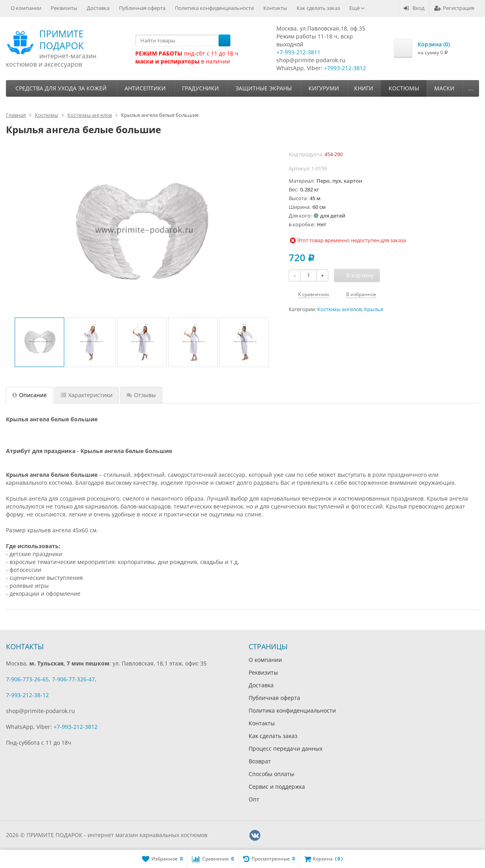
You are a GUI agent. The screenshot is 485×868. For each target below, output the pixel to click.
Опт (254, 799)
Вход (414, 8)
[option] (39, 342)
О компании (26, 8)
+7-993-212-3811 (298, 52)
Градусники (200, 88)
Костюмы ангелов (339, 309)
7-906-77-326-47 (73, 679)
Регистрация (454, 8)
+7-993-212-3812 (76, 727)
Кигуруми (324, 88)
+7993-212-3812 (345, 68)
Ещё (357, 8)
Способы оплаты (271, 774)
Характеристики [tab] (87, 395)
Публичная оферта (142, 8)
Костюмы (404, 88)
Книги (364, 88)
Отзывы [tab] (141, 395)
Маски (444, 88)
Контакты (275, 8)
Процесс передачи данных (286, 749)
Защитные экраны (264, 88)
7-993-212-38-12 (27, 695)
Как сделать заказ (318, 8)
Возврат (260, 761)
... (471, 88)
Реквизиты (64, 8)
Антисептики (145, 88)
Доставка (98, 8)
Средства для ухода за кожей (61, 88)
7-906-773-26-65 (27, 679)
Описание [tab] (30, 395)
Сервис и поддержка (277, 787)
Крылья (374, 309)
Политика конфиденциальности (214, 8)
